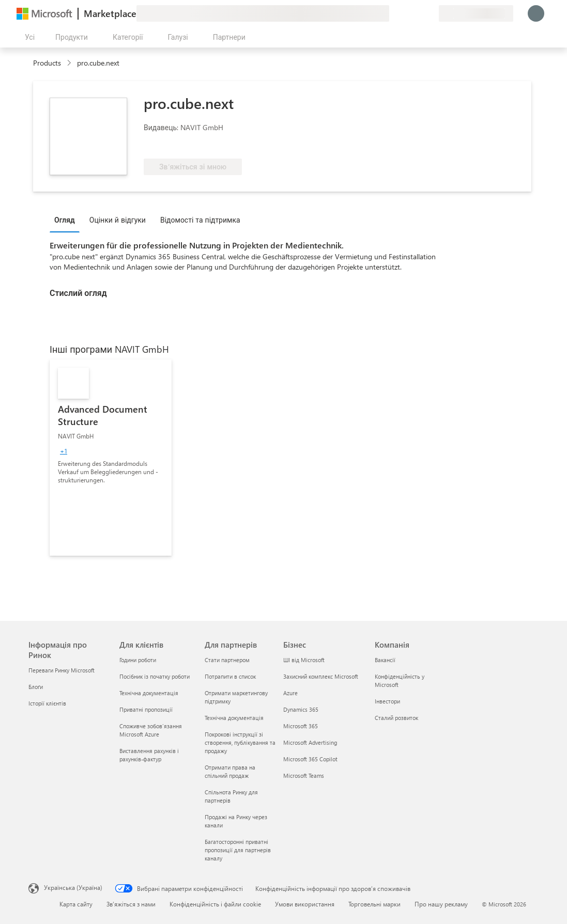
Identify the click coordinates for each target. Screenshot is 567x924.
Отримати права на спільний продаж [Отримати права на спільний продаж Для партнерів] (230, 771)
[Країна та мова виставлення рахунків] (476, 13)
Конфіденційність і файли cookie (215, 904)
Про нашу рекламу (441, 904)
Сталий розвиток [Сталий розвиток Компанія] (396, 718)
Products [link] (47, 63)
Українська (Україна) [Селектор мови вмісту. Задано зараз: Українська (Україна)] (73, 887)
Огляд (65, 220)
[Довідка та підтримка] (406, 13)
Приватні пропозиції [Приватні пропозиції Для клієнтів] (146, 709)
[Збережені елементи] (418, 13)
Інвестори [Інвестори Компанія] (387, 701)
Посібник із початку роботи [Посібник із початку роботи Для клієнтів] (155, 676)
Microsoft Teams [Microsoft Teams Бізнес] (304, 776)
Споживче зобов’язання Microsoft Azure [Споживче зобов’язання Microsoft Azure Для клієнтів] (151, 730)
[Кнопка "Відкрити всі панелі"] (28, 37)
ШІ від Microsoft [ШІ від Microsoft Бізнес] (304, 660)
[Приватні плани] (431, 13)
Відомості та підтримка (200, 220)
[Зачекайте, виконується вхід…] (536, 13)
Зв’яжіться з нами (131, 904)
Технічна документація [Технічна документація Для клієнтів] (149, 693)
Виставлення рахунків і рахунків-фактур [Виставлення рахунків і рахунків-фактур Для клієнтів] (149, 755)
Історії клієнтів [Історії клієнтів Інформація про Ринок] (47, 703)
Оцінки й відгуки (118, 220)
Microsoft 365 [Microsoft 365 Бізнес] (301, 726)
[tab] (67, 220)
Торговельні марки (374, 904)
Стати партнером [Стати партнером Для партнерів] (227, 660)
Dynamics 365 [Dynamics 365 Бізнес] (301, 709)
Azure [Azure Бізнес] (290, 693)
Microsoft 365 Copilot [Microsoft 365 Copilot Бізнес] (310, 759)
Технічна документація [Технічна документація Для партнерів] (234, 718)
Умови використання (305, 904)
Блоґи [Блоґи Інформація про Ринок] (36, 687)
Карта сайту (76, 904)
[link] (111, 458)
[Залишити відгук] (393, 13)
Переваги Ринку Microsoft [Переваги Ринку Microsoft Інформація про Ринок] (62, 670)
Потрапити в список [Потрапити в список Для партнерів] (230, 676)
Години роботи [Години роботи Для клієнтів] (138, 660)
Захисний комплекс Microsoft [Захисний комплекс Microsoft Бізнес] (321, 676)
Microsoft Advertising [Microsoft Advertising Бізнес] (310, 742)
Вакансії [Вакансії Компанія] (385, 660)
